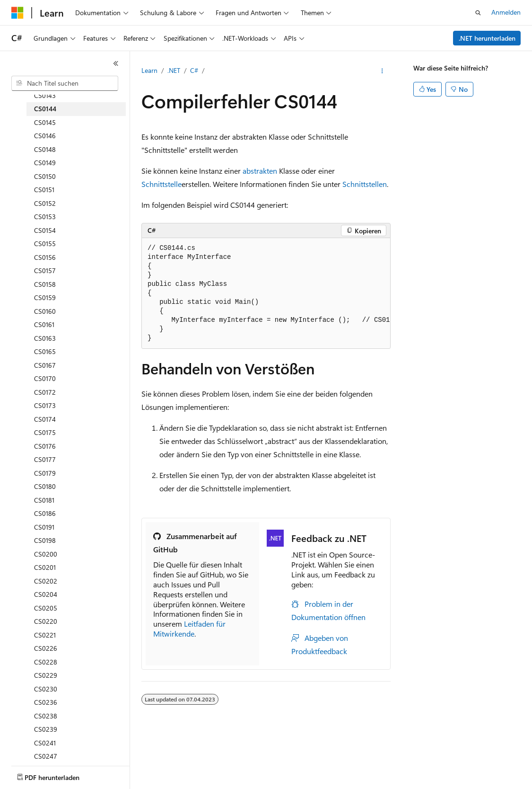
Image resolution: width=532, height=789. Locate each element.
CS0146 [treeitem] (45, 136)
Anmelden (506, 12)
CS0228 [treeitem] (46, 662)
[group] (266, 293)
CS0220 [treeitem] (46, 621)
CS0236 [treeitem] (46, 702)
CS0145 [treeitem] (45, 122)
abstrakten (260, 171)
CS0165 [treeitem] (45, 351)
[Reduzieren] (116, 63)
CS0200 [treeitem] (46, 554)
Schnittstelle (161, 184)
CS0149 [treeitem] (45, 163)
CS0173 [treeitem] (45, 405)
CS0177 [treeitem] (45, 459)
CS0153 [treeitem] (45, 217)
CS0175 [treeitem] (45, 432)
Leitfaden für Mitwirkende (189, 629)
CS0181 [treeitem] (44, 500)
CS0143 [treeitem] (45, 95)
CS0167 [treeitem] (45, 365)
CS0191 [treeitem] (44, 527)
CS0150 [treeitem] (45, 176)
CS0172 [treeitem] (45, 392)
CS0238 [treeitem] (46, 716)
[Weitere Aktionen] (382, 71)
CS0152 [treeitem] (45, 203)
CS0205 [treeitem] (46, 608)
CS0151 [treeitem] (44, 190)
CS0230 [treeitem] (46, 689)
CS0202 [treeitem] (46, 581)
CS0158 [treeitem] (45, 284)
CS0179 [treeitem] (45, 473)
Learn (149, 70)
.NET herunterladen (487, 38)
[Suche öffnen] (478, 13)
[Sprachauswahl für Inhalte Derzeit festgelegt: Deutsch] (33, 773)
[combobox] (65, 83)
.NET (174, 70)
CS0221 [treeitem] (45, 635)
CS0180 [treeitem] (45, 486)
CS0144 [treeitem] (45, 109)
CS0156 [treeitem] (45, 257)
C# (194, 70)
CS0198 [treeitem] (45, 540)
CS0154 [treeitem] (45, 230)
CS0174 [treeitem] (45, 419)
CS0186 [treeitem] (45, 513)
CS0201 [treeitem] (45, 567)
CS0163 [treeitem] (45, 338)
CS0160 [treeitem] (45, 311)
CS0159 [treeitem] (45, 297)
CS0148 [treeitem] (45, 149)
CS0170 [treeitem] (45, 378)
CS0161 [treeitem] (44, 324)
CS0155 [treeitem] (45, 244)
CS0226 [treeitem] (46, 648)
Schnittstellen (365, 184)
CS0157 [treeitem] (45, 270)
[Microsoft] (17, 13)
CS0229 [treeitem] (46, 675)
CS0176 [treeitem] (45, 446)
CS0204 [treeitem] (46, 594)
